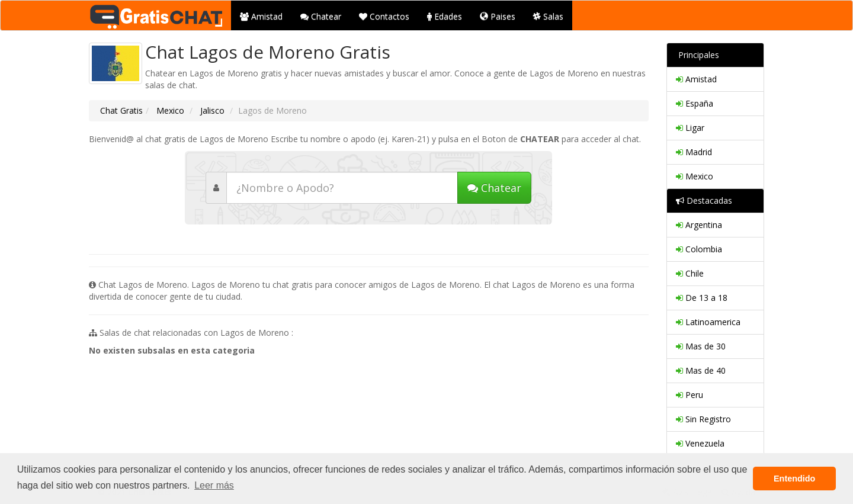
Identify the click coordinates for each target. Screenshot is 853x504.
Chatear (321, 16)
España (695, 103)
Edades (445, 16)
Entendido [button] (794, 479)
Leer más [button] (214, 485)
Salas (548, 16)
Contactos (384, 16)
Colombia (699, 249)
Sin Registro (703, 419)
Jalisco (211, 110)
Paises (498, 16)
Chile (690, 273)
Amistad (261, 16)
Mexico (169, 110)
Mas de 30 (701, 346)
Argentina (699, 225)
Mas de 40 (701, 370)
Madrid (694, 152)
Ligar (690, 128)
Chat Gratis (121, 110)
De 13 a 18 (702, 298)
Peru (690, 395)
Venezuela (700, 443)
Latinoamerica (708, 322)
